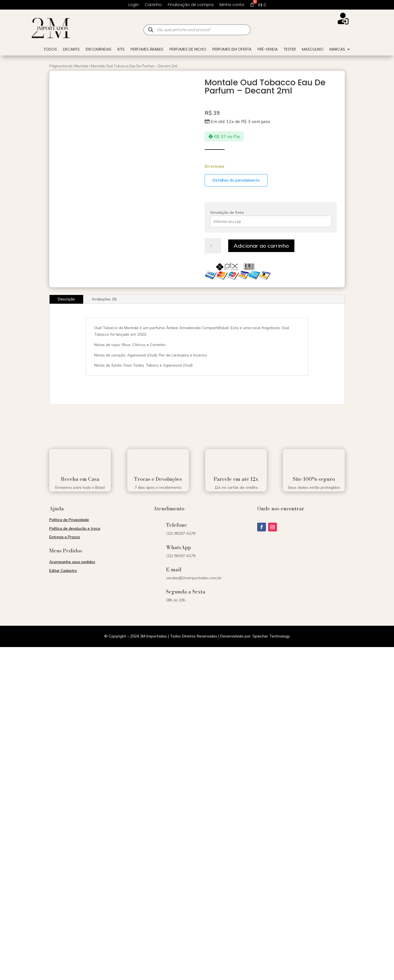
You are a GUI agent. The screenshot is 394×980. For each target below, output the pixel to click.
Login (134, 5)
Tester (290, 50)
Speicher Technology (271, 636)
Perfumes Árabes (147, 50)
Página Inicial (60, 66)
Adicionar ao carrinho (261, 246)
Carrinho (153, 5)
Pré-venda (268, 50)
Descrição (66, 299)
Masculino (313, 50)
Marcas (337, 50)
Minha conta (232, 5)
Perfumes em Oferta (232, 50)
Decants (71, 50)
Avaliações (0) (104, 299)
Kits (121, 50)
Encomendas (99, 50)
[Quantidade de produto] (213, 246)
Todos (50, 50)
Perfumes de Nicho (188, 50)
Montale (81, 66)
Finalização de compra (191, 5)
